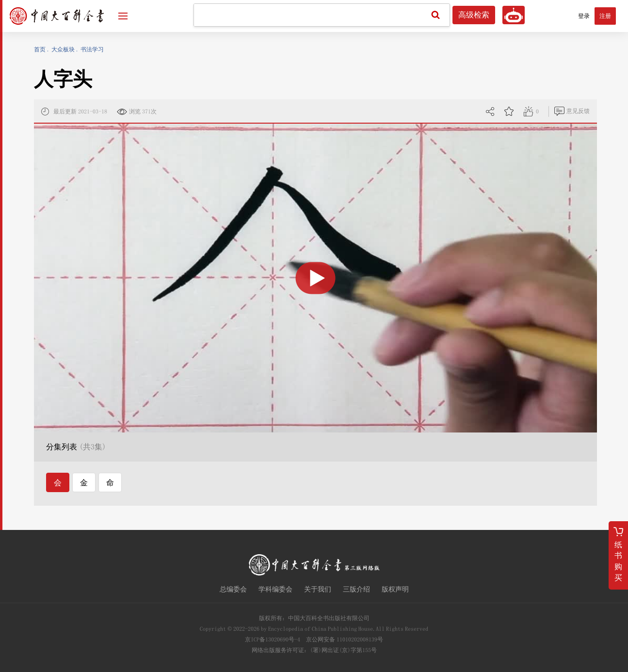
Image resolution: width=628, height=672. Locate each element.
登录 (584, 16)
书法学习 (92, 49)
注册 (605, 16)
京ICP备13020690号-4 (273, 640)
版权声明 (395, 589)
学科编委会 (275, 589)
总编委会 (233, 589)
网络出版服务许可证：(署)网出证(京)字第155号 (314, 650)
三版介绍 (356, 589)
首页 (40, 49)
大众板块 (63, 49)
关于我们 (318, 589)
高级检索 (474, 15)
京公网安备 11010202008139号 (345, 640)
